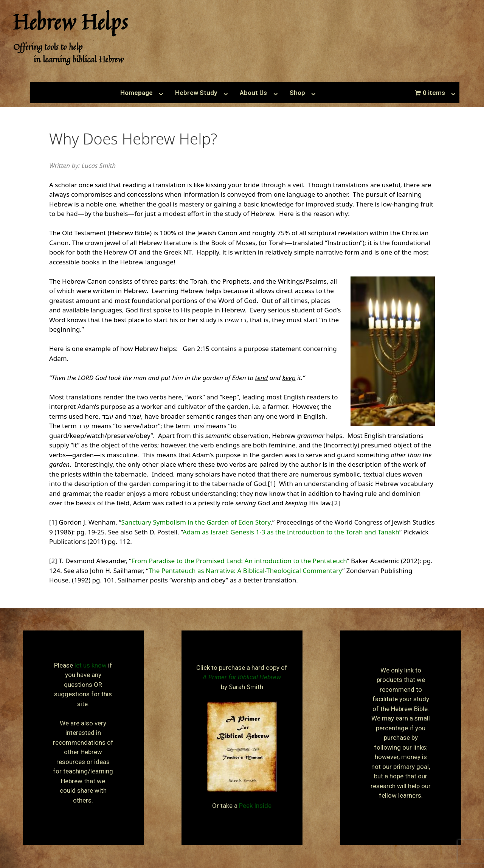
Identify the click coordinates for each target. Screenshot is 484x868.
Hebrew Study (196, 93)
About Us (253, 93)
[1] (272, 484)
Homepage (137, 93)
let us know (91, 665)
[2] (336, 503)
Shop (297, 93)
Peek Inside (255, 806)
